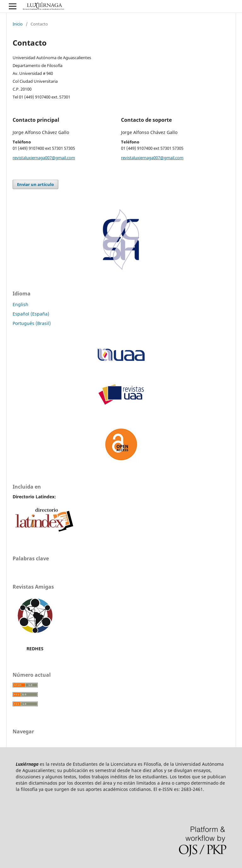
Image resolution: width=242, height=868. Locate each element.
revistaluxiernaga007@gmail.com (44, 158)
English (20, 304)
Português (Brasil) (32, 323)
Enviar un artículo (35, 184)
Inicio (18, 24)
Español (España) (31, 314)
